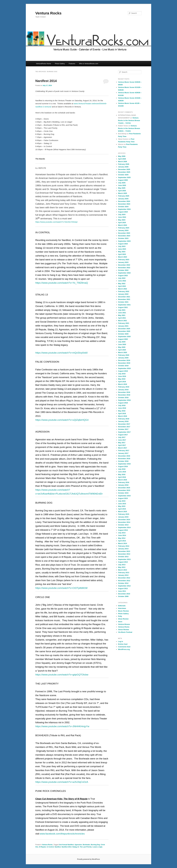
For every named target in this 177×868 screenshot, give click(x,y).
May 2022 (122, 284)
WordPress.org (124, 649)
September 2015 (124, 496)
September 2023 (124, 241)
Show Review (123, 619)
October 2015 (123, 493)
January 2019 (123, 390)
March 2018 (123, 416)
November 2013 (124, 554)
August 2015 (123, 498)
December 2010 (124, 594)
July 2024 (122, 214)
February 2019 (124, 387)
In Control (50, 847)
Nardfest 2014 (46, 81)
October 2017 (123, 429)
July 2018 (122, 405)
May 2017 (122, 443)
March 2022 (123, 289)
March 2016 (123, 480)
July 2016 (122, 469)
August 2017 (123, 435)
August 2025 (123, 180)
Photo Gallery (60, 64)
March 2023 (123, 257)
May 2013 (122, 567)
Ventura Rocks (48, 13)
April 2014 (122, 541)
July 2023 (122, 246)
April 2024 (122, 223)
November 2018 (124, 395)
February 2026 (124, 164)
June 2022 (122, 281)
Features (72, 64)
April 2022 (122, 286)
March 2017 (123, 448)
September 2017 (124, 432)
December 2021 (124, 297)
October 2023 (123, 238)
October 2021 (123, 302)
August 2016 (123, 466)
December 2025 (124, 169)
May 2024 (122, 220)
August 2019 (123, 371)
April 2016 (122, 477)
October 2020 (123, 334)
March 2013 (123, 570)
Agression (78, 845)
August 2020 (123, 339)
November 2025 (124, 172)
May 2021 (122, 315)
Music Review (123, 611)
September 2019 (124, 368)
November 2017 (124, 427)
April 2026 (122, 159)
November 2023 (124, 236)
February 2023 (124, 260)
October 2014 (123, 525)
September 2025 (124, 177)
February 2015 (124, 514)
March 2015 (123, 512)
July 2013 (122, 565)
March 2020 (123, 352)
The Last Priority (86, 847)
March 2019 (123, 384)
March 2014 (123, 543)
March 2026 (123, 162)
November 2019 (124, 363)
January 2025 (123, 199)
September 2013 (124, 559)
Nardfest (58, 847)
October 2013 (123, 557)
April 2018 (122, 413)
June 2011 (122, 591)
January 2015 (123, 517)
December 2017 (124, 424)
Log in (121, 641)
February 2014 (124, 546)
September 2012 (124, 586)
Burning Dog (95, 845)
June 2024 (122, 217)
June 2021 (122, 313)
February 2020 (124, 355)
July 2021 (122, 310)
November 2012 (124, 581)
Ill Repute (42, 847)
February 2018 (124, 419)
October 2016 (123, 461)
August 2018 (123, 403)
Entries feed (123, 644)
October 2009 (123, 596)
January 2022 (123, 294)
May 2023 (122, 252)
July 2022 (122, 278)
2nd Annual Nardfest (66, 845)
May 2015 (122, 506)
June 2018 (122, 408)
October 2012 (123, 583)
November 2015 (124, 490)
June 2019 (122, 376)
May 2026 (122, 156)
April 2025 (122, 191)
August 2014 (123, 530)
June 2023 (122, 249)
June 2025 (122, 185)
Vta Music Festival (125, 632)
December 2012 (124, 578)
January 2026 (123, 167)
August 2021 (123, 307)
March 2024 (123, 225)
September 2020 (124, 337)
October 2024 (123, 207)
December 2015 (124, 488)
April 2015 (122, 509)
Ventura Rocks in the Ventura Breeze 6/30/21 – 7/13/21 (129, 128)
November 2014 (124, 522)
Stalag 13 (76, 847)
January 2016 (123, 485)
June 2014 (122, 535)
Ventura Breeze (124, 624)
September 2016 (124, 464)
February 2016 (124, 482)
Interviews (122, 608)
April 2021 (122, 318)
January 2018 (123, 421)
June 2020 (122, 344)
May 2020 (122, 347)
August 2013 (123, 562)
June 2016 (122, 472)
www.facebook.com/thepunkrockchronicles (62, 834)
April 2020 (122, 350)
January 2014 (123, 549)
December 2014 (124, 520)
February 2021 (124, 323)
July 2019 (122, 374)
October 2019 (123, 366)
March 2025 (123, 193)
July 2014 (122, 533)
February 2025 (124, 196)
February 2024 (124, 228)
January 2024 (123, 230)
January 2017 (123, 453)
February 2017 (124, 451)
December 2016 (124, 456)
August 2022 (123, 276)
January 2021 (123, 326)
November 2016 (124, 459)
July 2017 (122, 437)
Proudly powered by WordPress (88, 859)
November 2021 (124, 299)
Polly (120, 616)
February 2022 (124, 291)
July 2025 (122, 183)
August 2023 (123, 244)
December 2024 (124, 201)
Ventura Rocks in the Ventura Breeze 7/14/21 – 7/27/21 (129, 120)
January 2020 (123, 358)
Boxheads (86, 845)
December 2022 (124, 265)
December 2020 (124, 329)
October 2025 (123, 175)
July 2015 (122, 501)
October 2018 (123, 398)
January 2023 (123, 262)
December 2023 (124, 233)
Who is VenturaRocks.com (89, 64)
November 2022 (124, 268)
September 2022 (124, 273)
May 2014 (122, 538)
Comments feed (124, 647)
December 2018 (124, 392)
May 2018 (122, 411)
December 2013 (124, 551)
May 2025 (122, 188)
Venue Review (124, 630)
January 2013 (123, 575)
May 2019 (122, 379)
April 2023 (122, 254)
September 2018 (124, 400)
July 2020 (122, 342)
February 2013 (124, 573)
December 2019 (124, 360)
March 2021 (123, 321)
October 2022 (123, 270)
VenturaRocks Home (43, 64)
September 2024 (124, 209)
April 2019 (122, 382)
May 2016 (122, 474)
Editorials (122, 606)
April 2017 (122, 445)
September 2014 (124, 527)
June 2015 (122, 504)
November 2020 (124, 331)
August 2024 (123, 212)
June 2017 (122, 440)
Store (120, 622)
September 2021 (124, 305)
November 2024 (124, 204)
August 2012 (123, 588)
